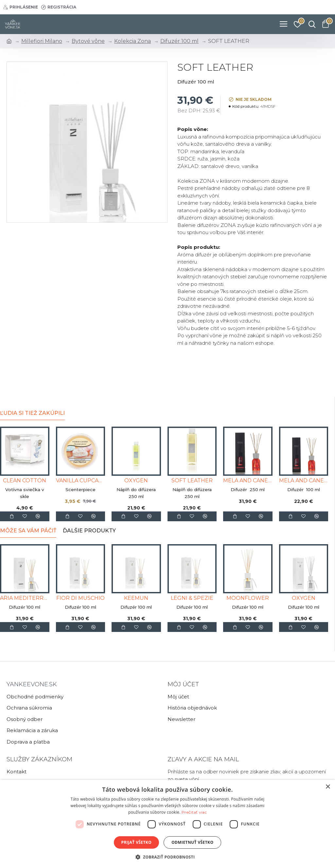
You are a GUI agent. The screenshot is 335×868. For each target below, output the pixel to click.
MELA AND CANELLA (248, 480)
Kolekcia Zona (132, 41)
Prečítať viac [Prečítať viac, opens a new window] (194, 812)
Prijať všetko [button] (137, 842)
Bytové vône (88, 41)
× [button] (328, 787)
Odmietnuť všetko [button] (192, 842)
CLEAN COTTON (25, 480)
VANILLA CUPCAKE (81, 480)
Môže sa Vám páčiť (28, 531)
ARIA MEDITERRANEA (25, 598)
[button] (168, 857)
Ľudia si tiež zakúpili (32, 413)
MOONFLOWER (248, 598)
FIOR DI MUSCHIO (80, 598)
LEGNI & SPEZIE (192, 598)
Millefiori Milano (42, 41)
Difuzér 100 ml (179, 41)
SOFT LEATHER (192, 480)
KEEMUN (136, 598)
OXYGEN (136, 480)
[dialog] (167, 824)
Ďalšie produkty (89, 531)
